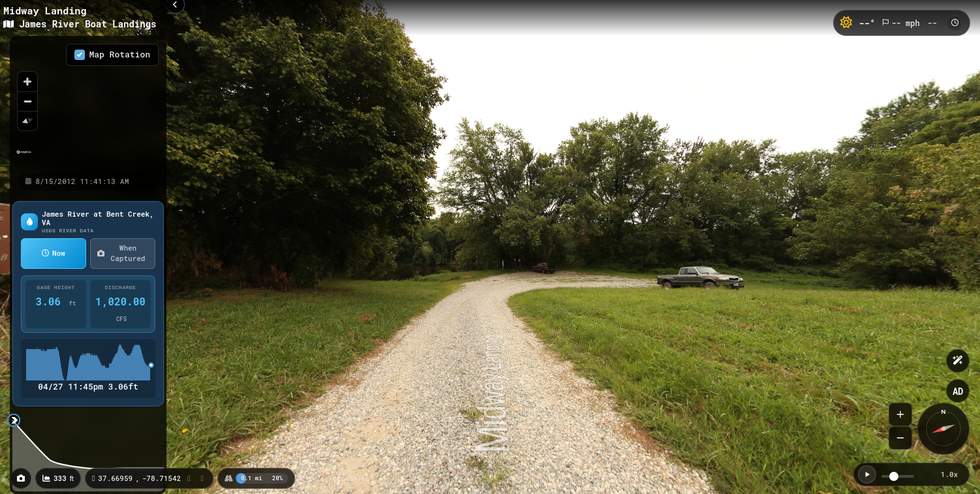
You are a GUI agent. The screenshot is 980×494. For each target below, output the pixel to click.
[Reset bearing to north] (27, 121)
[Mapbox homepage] (24, 158)
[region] (88, 104)
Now (54, 253)
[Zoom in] (27, 82)
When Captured (121, 253)
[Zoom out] (27, 101)
